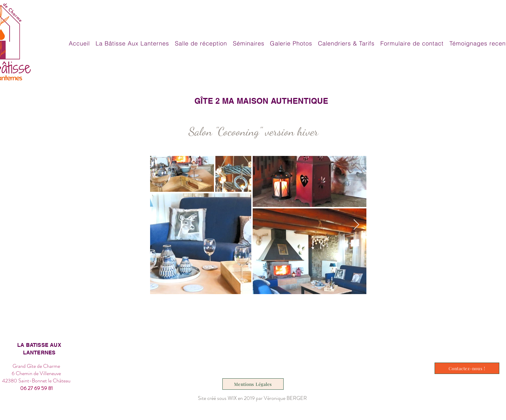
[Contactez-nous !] (467, 368)
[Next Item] (356, 225)
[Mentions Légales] (253, 384)
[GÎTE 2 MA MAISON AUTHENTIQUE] (261, 101)
